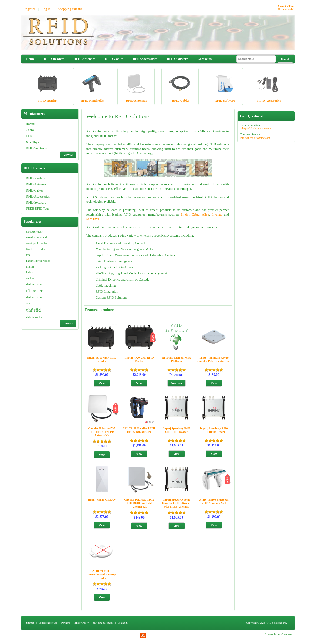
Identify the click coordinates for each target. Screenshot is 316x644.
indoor (30, 272)
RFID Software (177, 59)
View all (68, 155)
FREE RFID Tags (38, 209)
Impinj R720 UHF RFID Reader (139, 359)
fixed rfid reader (36, 249)
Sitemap (30, 623)
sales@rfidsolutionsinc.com (255, 129)
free (28, 255)
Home (30, 59)
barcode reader (34, 232)
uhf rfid (34, 310)
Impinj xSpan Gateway (102, 500)
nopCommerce (285, 634)
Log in (46, 9)
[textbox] (256, 59)
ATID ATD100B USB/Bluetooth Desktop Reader (102, 575)
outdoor (30, 278)
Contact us (205, 59)
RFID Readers (54, 59)
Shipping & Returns (103, 623)
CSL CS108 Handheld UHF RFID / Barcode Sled (139, 430)
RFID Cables (114, 59)
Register (29, 9)
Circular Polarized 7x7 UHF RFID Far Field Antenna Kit (102, 432)
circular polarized (36, 238)
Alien (206, 215)
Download (176, 375)
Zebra (30, 130)
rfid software (34, 297)
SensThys (32, 142)
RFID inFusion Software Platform (177, 359)
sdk (28, 303)
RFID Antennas (84, 59)
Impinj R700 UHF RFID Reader (102, 359)
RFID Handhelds (92, 101)
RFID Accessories (145, 59)
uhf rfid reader (34, 317)
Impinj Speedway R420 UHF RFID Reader (176, 430)
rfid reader (34, 291)
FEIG (30, 136)
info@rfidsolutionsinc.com (255, 138)
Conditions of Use (48, 623)
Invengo (217, 215)
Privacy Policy (81, 623)
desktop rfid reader (37, 243)
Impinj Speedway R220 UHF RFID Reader (214, 430)
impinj (30, 267)
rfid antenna (34, 284)
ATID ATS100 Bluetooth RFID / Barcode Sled (214, 501)
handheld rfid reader (38, 261)
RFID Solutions (36, 148)
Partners (66, 623)
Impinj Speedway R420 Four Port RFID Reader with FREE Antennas (176, 503)
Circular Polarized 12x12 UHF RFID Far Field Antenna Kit (139, 503)
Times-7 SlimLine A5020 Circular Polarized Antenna (214, 359)
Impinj (30, 124)
